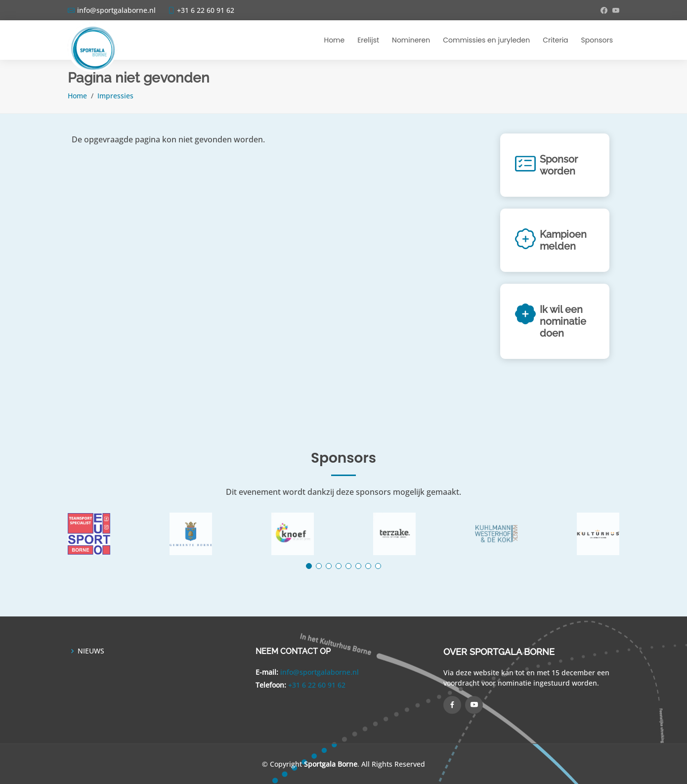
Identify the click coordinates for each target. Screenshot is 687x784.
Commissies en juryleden (486, 40)
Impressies (115, 96)
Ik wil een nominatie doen (563, 321)
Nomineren (411, 40)
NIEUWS (91, 651)
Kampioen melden (563, 240)
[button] (309, 566)
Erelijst (368, 40)
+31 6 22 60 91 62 (317, 685)
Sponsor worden (559, 165)
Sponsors (597, 40)
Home (334, 40)
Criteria (555, 40)
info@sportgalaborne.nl (320, 672)
